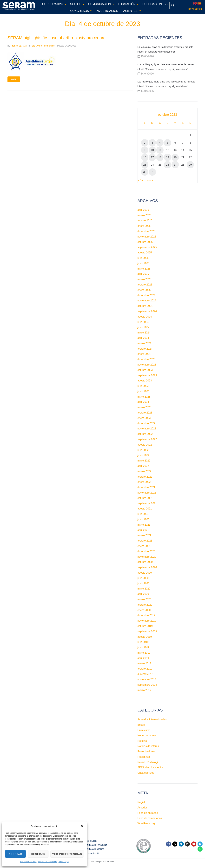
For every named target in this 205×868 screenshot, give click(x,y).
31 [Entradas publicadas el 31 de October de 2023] (152, 172)
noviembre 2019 (147, 621)
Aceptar (15, 854)
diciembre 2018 (146, 674)
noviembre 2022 (147, 429)
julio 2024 (143, 322)
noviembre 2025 (147, 237)
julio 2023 (143, 386)
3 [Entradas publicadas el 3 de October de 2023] (152, 143)
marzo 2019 (144, 663)
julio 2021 (143, 514)
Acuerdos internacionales (152, 719)
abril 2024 (143, 338)
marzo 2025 (144, 279)
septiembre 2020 (147, 567)
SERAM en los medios (43, 46)
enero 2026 (144, 226)
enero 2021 (144, 546)
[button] (82, 826)
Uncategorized (146, 773)
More (14, 79)
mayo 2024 (144, 333)
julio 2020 (143, 578)
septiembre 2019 (147, 631)
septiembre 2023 (147, 375)
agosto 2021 (145, 509)
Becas (141, 725)
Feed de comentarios (150, 818)
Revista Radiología (148, 762)
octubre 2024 (145, 306)
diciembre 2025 (146, 231)
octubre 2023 (145, 370)
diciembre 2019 (146, 615)
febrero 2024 (145, 349)
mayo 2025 (144, 269)
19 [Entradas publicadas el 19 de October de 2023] (168, 157)
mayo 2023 (144, 397)
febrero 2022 (145, 477)
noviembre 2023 (147, 365)
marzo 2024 (144, 343)
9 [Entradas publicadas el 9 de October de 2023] (145, 150)
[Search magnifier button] (173, 5)
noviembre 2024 (147, 301)
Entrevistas (144, 730)
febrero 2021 (145, 541)
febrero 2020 (145, 605)
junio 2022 (144, 455)
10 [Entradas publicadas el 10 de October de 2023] (152, 150)
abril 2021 (143, 530)
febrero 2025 (145, 285)
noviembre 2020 (147, 557)
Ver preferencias (67, 854)
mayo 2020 (144, 589)
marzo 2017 (144, 690)
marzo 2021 (144, 535)
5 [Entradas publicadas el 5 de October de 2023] (168, 143)
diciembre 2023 (146, 359)
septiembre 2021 (147, 503)
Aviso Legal (64, 862)
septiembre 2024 (147, 311)
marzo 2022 (144, 471)
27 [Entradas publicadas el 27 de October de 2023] (175, 165)
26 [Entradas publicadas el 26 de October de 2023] (168, 165)
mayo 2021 (144, 525)
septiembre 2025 (147, 247)
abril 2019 (143, 658)
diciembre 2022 (146, 423)
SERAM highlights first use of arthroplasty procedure (57, 38)
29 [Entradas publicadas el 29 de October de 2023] (190, 165)
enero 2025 (144, 290)
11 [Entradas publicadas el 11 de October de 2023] (160, 150)
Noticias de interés (148, 746)
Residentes (144, 757)
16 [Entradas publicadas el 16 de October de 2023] (145, 157)
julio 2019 (143, 642)
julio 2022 (143, 450)
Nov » (150, 180)
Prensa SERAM (19, 46)
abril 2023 (143, 402)
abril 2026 (143, 210)
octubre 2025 (145, 242)
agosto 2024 (145, 317)
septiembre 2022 (147, 439)
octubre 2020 (145, 562)
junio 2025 (144, 263)
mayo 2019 (144, 653)
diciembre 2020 (146, 551)
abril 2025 (143, 274)
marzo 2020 (144, 599)
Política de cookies (28, 862)
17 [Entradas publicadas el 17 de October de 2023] (152, 157)
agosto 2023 (145, 381)
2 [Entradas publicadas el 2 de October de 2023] (145, 143)
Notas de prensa (147, 736)
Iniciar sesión (195, 9)
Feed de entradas (148, 813)
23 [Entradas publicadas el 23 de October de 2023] (145, 165)
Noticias (142, 741)
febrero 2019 (145, 669)
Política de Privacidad (47, 862)
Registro (142, 802)
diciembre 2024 (146, 295)
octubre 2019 (145, 626)
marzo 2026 (144, 215)
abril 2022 (143, 466)
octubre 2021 (145, 498)
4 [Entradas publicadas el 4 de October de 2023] (160, 143)
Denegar (38, 854)
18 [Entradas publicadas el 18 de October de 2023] (160, 157)
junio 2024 (144, 327)
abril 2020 (143, 594)
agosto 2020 (145, 573)
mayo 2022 (144, 461)
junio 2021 (144, 519)
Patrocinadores (146, 751)
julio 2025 (143, 258)
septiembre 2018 (147, 685)
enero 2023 (144, 418)
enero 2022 (144, 482)
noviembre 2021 (147, 493)
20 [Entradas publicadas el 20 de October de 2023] (175, 157)
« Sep (141, 180)
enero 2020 (144, 610)
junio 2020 (144, 583)
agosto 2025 (145, 253)
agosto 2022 (145, 445)
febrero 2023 (145, 413)
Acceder (142, 808)
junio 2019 (144, 647)
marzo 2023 (144, 407)
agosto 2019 (145, 637)
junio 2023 (144, 391)
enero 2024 (144, 354)
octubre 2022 (145, 434)
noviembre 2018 (147, 679)
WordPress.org (146, 824)
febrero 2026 (145, 220)
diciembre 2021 (146, 487)
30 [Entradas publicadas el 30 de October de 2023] (145, 172)
